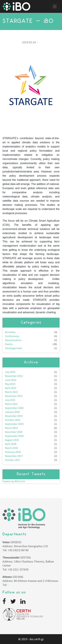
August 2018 (12, 440)
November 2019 (14, 416)
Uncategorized (13, 348)
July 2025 (10, 372)
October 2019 (13, 420)
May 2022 (10, 384)
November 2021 (14, 396)
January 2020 (12, 412)
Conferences (12, 336)
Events (9, 344)
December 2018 (14, 432)
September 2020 (14, 408)
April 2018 (11, 444)
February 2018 (13, 452)
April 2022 (11, 388)
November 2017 (14, 456)
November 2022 (14, 376)
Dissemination (13, 340)
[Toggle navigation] (55, 6)
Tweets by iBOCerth (14, 481)
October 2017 (13, 460)
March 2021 (11, 404)
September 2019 (14, 424)
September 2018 (14, 436)
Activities (10, 332)
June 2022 (11, 380)
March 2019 (11, 428)
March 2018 (11, 448)
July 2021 (10, 400)
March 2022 (11, 392)
